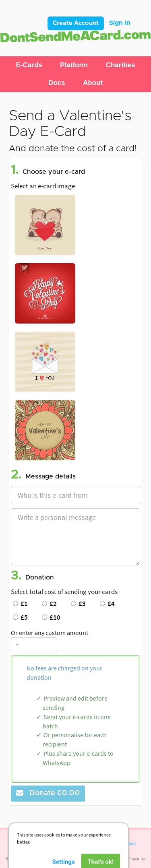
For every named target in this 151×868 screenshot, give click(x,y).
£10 (51, 617)
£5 (20, 617)
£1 (20, 604)
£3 (78, 604)
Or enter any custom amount (50, 633)
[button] (29, 65)
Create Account (76, 23)
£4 (107, 604)
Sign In (120, 23)
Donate (48, 793)
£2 (49, 604)
